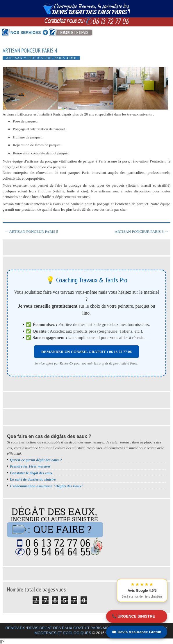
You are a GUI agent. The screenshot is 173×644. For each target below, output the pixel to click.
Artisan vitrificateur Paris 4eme (41, 58)
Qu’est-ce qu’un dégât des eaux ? (36, 460)
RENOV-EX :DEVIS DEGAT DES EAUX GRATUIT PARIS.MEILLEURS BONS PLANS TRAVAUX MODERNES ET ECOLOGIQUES (87, 630)
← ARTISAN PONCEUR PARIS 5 (31, 231)
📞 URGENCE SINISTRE (133, 616)
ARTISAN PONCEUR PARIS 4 (30, 51)
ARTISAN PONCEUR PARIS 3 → (142, 231)
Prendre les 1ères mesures (30, 466)
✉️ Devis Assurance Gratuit (137, 632)
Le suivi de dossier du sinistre (33, 479)
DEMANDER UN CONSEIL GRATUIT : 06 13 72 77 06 (86, 352)
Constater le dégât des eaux (31, 473)
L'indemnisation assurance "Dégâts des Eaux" (47, 486)
